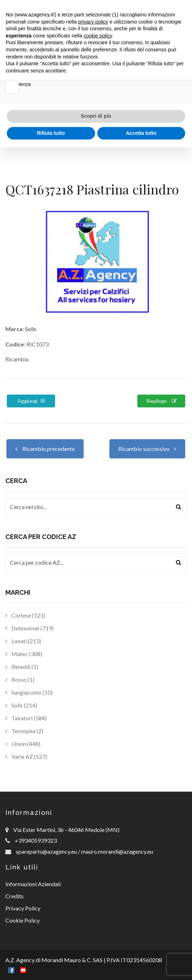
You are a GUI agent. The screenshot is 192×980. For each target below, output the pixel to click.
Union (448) (23, 744)
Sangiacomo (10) (29, 692)
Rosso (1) (20, 679)
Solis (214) (21, 705)
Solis (31, 329)
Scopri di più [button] (96, 949)
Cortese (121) (25, 615)
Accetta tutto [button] (141, 965)
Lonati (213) (23, 641)
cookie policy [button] (98, 868)
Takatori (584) (26, 718)
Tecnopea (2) (24, 731)
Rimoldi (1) (22, 667)
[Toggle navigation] (178, 16)
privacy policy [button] (93, 854)
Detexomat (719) (29, 628)
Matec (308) (24, 654)
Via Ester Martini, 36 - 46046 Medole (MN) (66, 830)
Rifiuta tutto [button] (51, 965)
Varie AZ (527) (26, 756)
